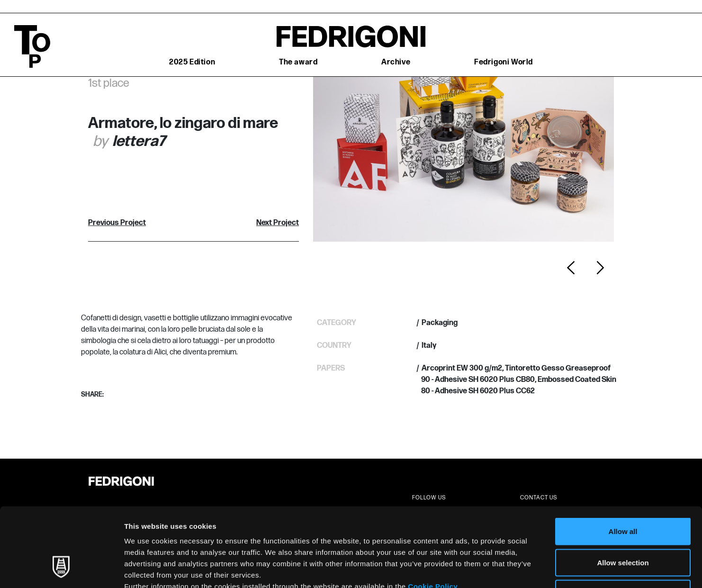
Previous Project (117, 223)
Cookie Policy (433, 519)
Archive (396, 62)
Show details (497, 569)
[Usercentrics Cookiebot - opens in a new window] (61, 570)
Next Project (278, 223)
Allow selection (623, 495)
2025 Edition (192, 62)
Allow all (623, 464)
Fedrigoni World (504, 62)
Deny (623, 526)
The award (298, 62)
